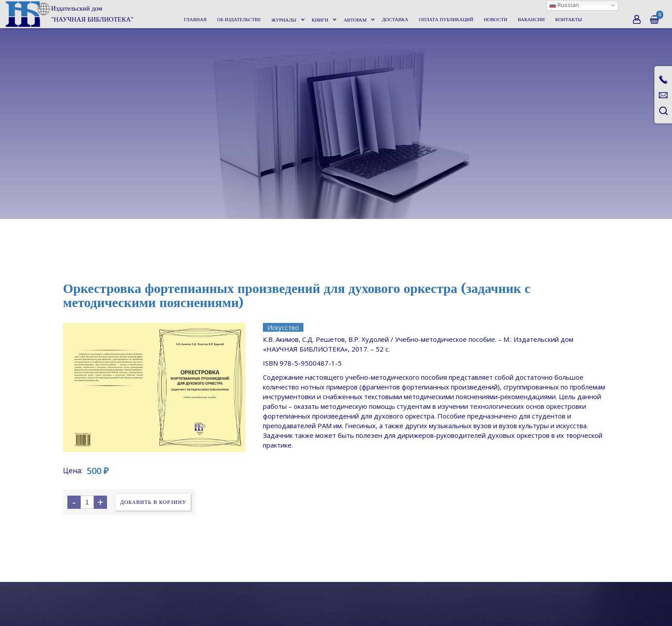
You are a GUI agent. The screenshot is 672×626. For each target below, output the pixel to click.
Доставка (395, 20)
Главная (196, 20)
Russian (564, 5)
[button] (287, 20)
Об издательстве (239, 20)
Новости (496, 20)
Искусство (283, 327)
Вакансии (531, 20)
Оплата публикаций (446, 20)
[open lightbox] (154, 387)
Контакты (569, 20)
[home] (69, 14)
